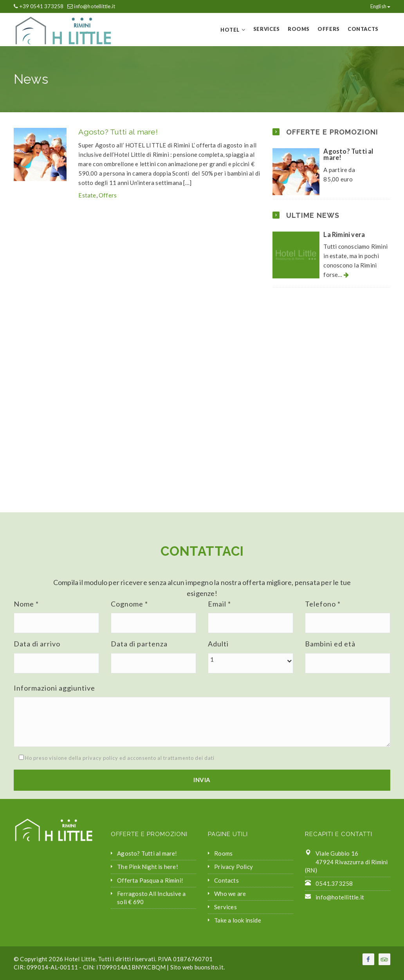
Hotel (230, 30)
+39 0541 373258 (41, 6)
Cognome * (129, 604)
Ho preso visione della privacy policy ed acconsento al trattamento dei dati (114, 758)
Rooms (299, 29)
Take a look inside (238, 920)
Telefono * (323, 604)
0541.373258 (334, 883)
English (376, 6)
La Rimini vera (344, 235)
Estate (87, 195)
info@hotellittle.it (95, 6)
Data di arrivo (37, 644)
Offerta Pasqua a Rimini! (150, 880)
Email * (219, 604)
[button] (251, 660)
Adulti (218, 644)
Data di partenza (139, 644)
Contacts (363, 29)
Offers (329, 29)
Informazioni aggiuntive (54, 688)
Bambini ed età (330, 644)
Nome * (26, 604)
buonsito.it (209, 967)
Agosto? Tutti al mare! (118, 132)
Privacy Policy (234, 867)
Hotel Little (80, 959)
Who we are (230, 894)
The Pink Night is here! (148, 867)
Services (267, 29)
